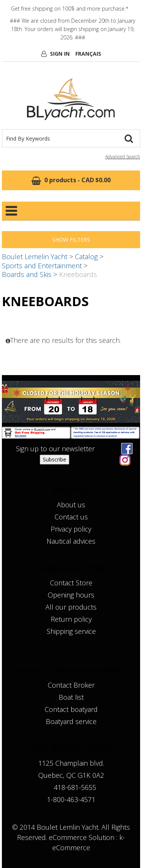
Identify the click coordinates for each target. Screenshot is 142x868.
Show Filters (71, 240)
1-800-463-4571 (71, 799)
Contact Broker (71, 685)
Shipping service (71, 631)
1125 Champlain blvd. (71, 763)
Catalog (86, 256)
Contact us (71, 517)
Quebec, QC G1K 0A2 (71, 775)
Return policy (71, 619)
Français (88, 54)
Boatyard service (71, 721)
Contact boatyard (71, 709)
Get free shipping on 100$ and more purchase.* (70, 9)
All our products (71, 607)
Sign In (60, 54)
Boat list (71, 697)
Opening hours (71, 595)
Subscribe (55, 459)
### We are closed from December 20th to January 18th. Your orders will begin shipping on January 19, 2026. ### (73, 29)
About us (71, 505)
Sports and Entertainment (42, 266)
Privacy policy (71, 529)
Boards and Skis (27, 274)
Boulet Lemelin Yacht (35, 256)
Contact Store (71, 583)
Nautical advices (71, 541)
